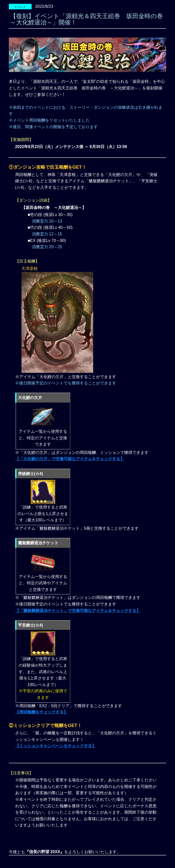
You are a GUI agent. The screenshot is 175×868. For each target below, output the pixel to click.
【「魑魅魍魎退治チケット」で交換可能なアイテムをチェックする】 (78, 611)
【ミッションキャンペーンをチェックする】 (56, 746)
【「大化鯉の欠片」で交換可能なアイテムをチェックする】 (70, 459)
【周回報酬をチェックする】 (41, 712)
